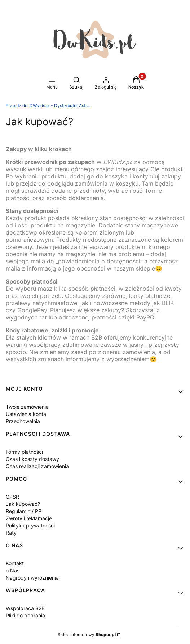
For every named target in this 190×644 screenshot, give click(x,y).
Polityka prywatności (30, 525)
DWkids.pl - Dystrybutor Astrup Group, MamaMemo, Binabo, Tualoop (49, 106)
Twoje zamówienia (27, 407)
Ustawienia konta (26, 414)
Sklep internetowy (87, 634)
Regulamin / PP (24, 511)
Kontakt (15, 563)
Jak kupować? (23, 504)
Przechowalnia (23, 421)
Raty (11, 533)
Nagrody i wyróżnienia (32, 578)
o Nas (13, 570)
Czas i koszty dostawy (32, 459)
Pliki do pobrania (25, 615)
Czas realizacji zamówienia (37, 466)
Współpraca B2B (25, 608)
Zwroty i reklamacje (29, 518)
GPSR (12, 497)
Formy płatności (24, 452)
